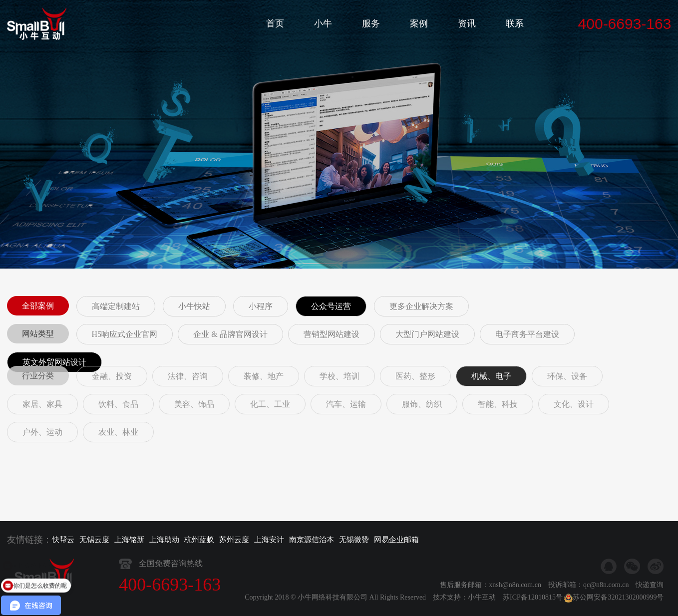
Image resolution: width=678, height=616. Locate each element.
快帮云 (63, 540)
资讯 (467, 23)
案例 (419, 23)
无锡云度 (94, 540)
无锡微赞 (354, 540)
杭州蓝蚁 (199, 540)
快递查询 (650, 605)
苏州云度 (234, 540)
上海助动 (164, 540)
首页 (275, 23)
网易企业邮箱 (396, 540)
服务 (371, 23)
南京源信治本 (312, 540)
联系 (515, 23)
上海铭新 (129, 540)
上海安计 (269, 540)
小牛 (323, 23)
